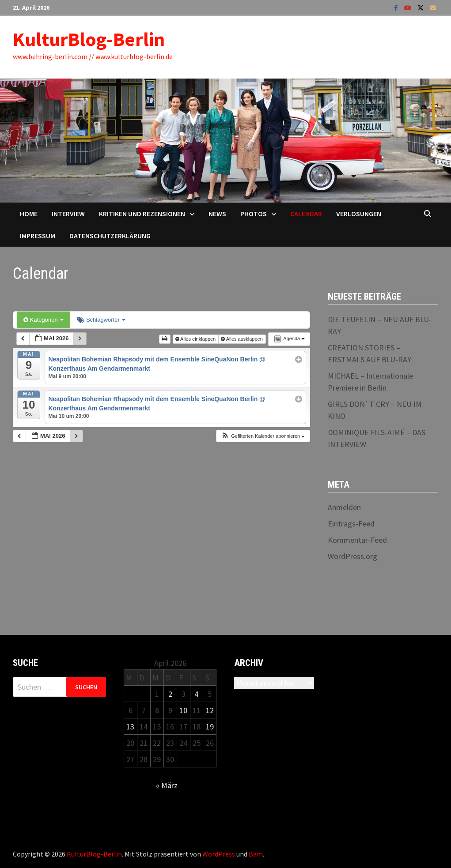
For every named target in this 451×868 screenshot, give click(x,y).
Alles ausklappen (243, 339)
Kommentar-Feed (357, 540)
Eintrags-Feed (351, 524)
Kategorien (44, 320)
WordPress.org (352, 556)
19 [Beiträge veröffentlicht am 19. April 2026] (210, 727)
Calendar (306, 214)
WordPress (219, 854)
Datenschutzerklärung (110, 236)
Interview (68, 214)
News (217, 214)
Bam (256, 854)
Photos (254, 214)
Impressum (38, 236)
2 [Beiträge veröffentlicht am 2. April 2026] (170, 694)
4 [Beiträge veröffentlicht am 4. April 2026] (196, 694)
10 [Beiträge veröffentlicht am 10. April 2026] (183, 710)
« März (167, 785)
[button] (263, 436)
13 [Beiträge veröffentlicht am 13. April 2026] (130, 727)
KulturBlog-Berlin (89, 39)
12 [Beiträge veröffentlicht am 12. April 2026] (210, 710)
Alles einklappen (196, 339)
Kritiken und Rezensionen (142, 214)
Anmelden (344, 507)
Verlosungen (359, 214)
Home (29, 214)
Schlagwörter (101, 320)
